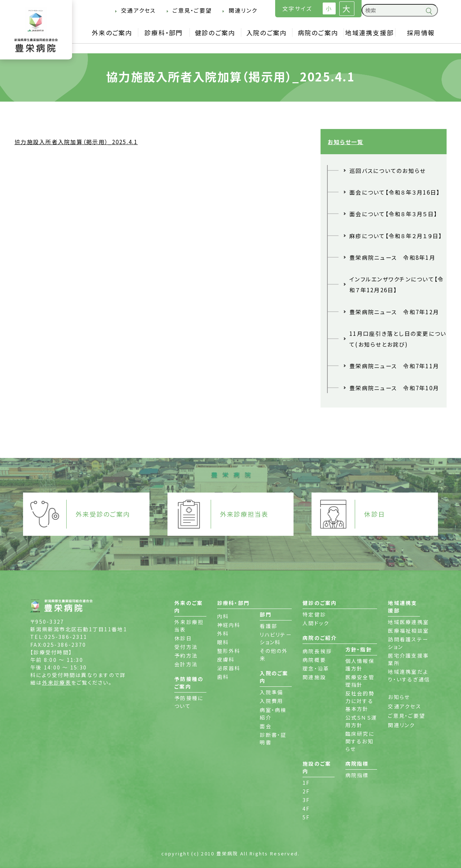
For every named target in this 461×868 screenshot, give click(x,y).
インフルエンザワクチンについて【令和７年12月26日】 (397, 284)
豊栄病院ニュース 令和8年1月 (392, 257)
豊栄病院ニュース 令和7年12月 (394, 312)
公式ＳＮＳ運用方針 (361, 721)
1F (306, 783)
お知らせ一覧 (346, 142)
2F (306, 791)
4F (306, 809)
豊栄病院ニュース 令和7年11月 (394, 366)
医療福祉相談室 (408, 631)
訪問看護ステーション (408, 643)
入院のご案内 (267, 33)
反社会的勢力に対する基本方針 (360, 701)
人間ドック (316, 623)
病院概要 (314, 660)
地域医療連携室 (408, 622)
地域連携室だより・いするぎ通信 (409, 675)
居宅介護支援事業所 (408, 659)
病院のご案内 (318, 33)
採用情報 (421, 33)
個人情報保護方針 (360, 665)
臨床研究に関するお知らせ (360, 741)
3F (306, 800)
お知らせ (399, 697)
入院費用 (271, 701)
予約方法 (186, 655)
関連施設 (314, 677)
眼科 (223, 642)
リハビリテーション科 (276, 638)
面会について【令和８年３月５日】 (393, 214)
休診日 (183, 638)
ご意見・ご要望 (192, 10)
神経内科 (229, 625)
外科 (223, 633)
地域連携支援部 (369, 33)
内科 (223, 616)
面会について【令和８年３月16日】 (395, 192)
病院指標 (357, 775)
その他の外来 (274, 655)
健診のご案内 (215, 33)
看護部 (268, 626)
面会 (266, 726)
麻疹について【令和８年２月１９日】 (396, 236)
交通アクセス (138, 10)
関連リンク (243, 10)
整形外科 (229, 651)
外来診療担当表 (189, 626)
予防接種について (189, 702)
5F (306, 817)
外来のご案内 (112, 33)
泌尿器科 (229, 668)
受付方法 (186, 647)
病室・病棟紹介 (273, 714)
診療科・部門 (164, 33)
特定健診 (314, 614)
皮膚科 (226, 659)
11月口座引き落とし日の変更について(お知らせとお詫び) (398, 339)
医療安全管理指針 (360, 681)
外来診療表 (57, 682)
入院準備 (271, 692)
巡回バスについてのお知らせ (388, 170)
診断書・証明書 (273, 738)
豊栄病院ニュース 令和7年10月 (394, 388)
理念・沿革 (316, 668)
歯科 (223, 677)
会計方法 (186, 664)
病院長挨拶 (317, 651)
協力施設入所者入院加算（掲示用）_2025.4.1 (76, 142)
